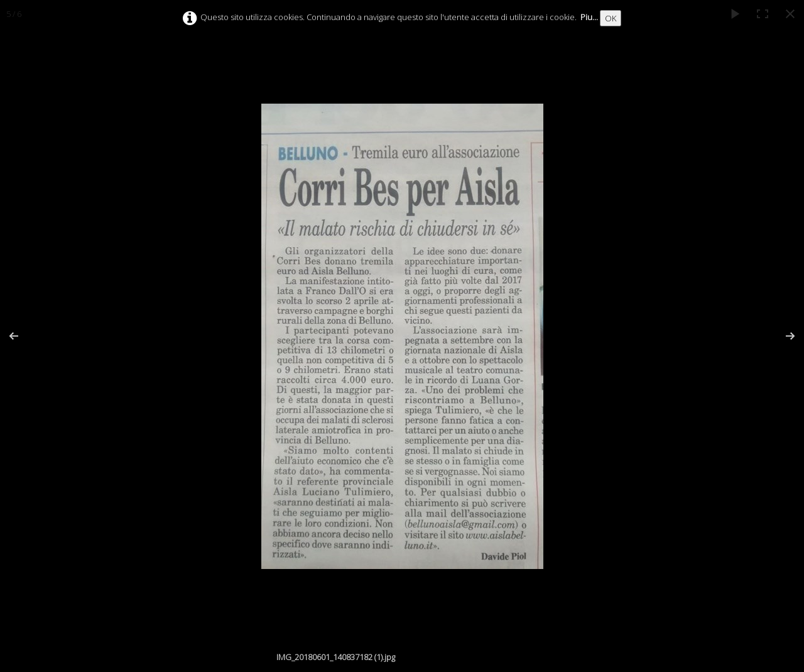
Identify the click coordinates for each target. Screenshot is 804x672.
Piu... (589, 17)
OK (611, 18)
